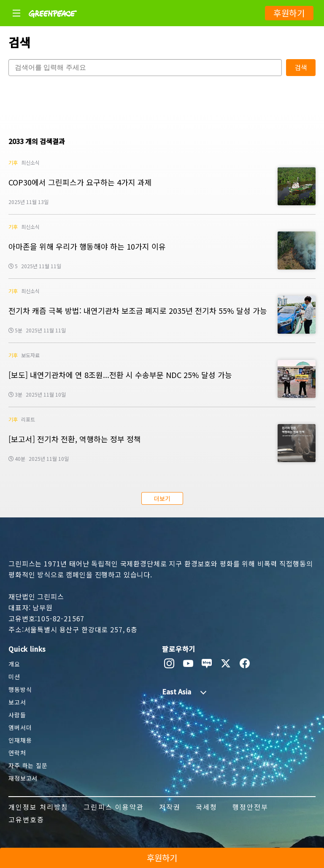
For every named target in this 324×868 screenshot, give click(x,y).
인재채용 (20, 740)
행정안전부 (250, 807)
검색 (301, 67)
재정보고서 (23, 778)
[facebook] (245, 664)
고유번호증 (26, 819)
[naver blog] (207, 664)
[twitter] (226, 664)
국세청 (207, 807)
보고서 (17, 702)
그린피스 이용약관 (113, 807)
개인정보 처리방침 (38, 807)
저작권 (170, 807)
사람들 (17, 715)
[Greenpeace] (53, 23)
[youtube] (188, 664)
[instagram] (169, 664)
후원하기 (289, 13)
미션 (14, 677)
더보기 (162, 498)
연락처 (17, 753)
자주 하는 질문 (28, 765)
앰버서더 (20, 727)
